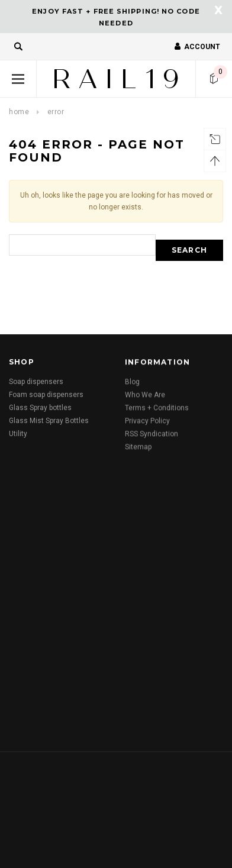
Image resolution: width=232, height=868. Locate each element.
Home (19, 112)
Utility (18, 434)
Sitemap (138, 450)
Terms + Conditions (157, 411)
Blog (132, 385)
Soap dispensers (36, 382)
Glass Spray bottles (40, 408)
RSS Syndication (152, 437)
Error (56, 112)
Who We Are (145, 398)
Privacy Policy (147, 424)
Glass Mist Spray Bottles (49, 421)
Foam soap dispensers (46, 395)
